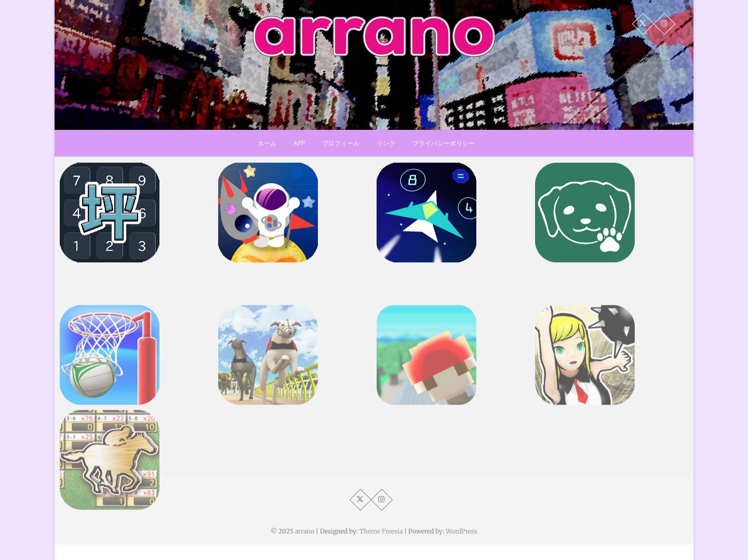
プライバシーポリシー (444, 143)
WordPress (462, 531)
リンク (386, 143)
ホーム (267, 143)
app (299, 143)
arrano (305, 531)
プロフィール (341, 143)
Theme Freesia (381, 531)
